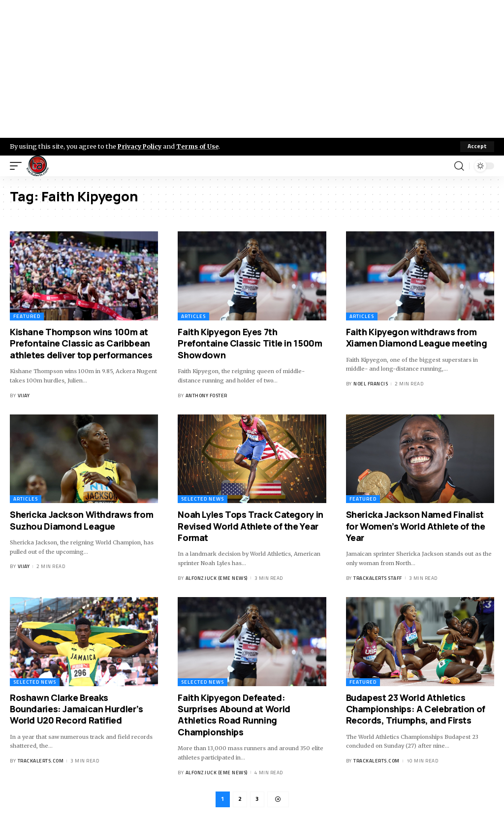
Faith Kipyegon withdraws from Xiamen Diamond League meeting (417, 337)
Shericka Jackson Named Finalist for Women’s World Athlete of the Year (416, 526)
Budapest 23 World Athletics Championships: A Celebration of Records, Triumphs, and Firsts (416, 709)
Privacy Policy (141, 146)
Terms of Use (200, 146)
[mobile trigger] (18, 166)
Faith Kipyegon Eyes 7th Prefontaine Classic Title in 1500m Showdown (250, 343)
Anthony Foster (206, 396)
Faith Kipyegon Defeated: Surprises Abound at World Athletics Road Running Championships (234, 715)
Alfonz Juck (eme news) (217, 578)
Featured (27, 316)
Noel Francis (371, 384)
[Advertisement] (252, 69)
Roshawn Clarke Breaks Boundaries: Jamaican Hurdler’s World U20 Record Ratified (77, 709)
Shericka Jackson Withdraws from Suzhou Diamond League (81, 520)
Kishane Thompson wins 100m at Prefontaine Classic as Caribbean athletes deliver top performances (81, 343)
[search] (459, 166)
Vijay (24, 396)
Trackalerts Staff (378, 578)
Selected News (203, 499)
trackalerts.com (41, 761)
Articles (193, 316)
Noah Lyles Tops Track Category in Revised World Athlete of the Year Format (251, 526)
